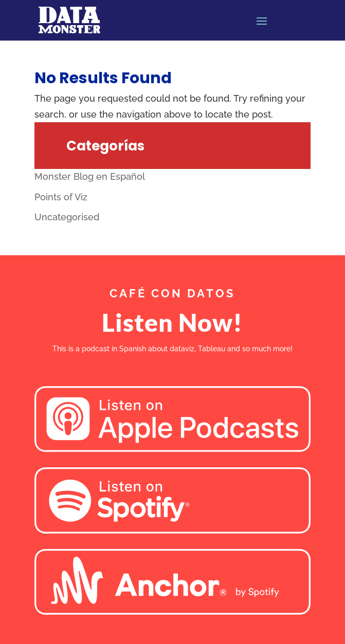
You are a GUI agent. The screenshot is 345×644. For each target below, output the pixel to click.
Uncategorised (67, 217)
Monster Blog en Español (90, 176)
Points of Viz (61, 197)
